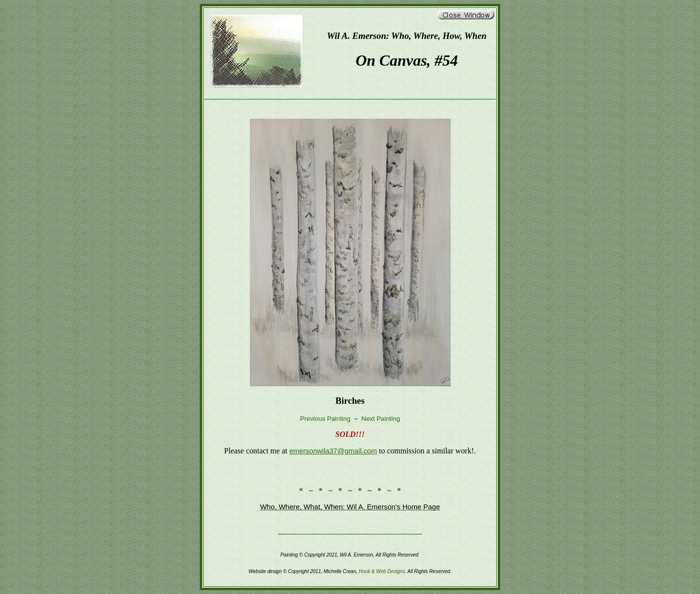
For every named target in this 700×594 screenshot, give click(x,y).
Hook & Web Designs (382, 571)
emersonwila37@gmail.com (333, 451)
